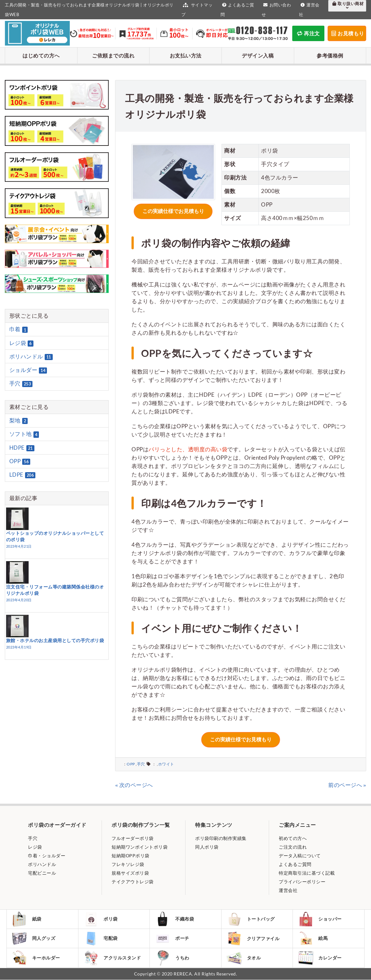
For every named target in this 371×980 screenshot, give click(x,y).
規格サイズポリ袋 (130, 872)
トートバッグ (251, 919)
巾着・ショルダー (47, 855)
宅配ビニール (42, 872)
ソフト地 (24, 434)
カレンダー (320, 958)
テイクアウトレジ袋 (133, 881)
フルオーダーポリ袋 (133, 838)
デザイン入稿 (258, 55)
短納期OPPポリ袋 (131, 855)
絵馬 (313, 938)
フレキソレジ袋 (128, 864)
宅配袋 (101, 938)
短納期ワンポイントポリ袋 (140, 846)
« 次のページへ (134, 784)
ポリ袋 (101, 919)
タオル (244, 958)
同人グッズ (34, 938)
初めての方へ (293, 838)
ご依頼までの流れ (113, 55)
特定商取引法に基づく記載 (307, 872)
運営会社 (288, 890)
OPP (131, 763)
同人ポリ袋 (207, 846)
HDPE (22, 448)
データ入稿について (300, 855)
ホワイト (166, 763)
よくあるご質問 (295, 864)
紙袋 (27, 919)
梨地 (19, 420)
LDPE (23, 475)
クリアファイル (253, 938)
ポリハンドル (31, 357)
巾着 (19, 330)
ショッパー (320, 919)
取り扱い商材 (347, 5)
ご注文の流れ (293, 846)
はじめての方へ (41, 55)
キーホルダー (36, 958)
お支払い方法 (186, 55)
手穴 (141, 763)
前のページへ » (347, 784)
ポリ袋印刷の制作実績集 (221, 838)
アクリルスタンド (112, 958)
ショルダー (28, 370)
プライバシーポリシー (302, 881)
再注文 (308, 33)
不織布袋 (174, 919)
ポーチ (172, 938)
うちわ (172, 958)
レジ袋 (21, 343)
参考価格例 (330, 55)
